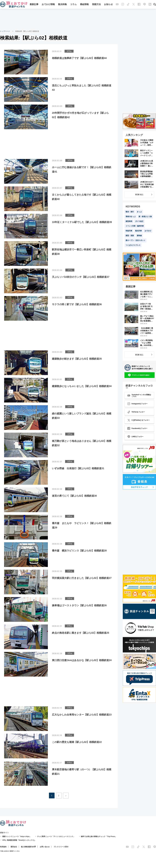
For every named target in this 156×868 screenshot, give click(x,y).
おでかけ (148, 231)
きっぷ (139, 212)
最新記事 (34, 4)
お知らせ (108, 4)
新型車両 (129, 221)
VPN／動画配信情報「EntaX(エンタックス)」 (19, 840)
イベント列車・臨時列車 (135, 226)
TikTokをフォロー (136, 412)
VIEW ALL (139, 194)
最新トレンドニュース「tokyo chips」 (17, 836)
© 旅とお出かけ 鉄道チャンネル (10, 851)
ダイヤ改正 (139, 221)
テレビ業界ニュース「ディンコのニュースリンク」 (56, 836)
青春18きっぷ (131, 217)
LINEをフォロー (135, 437)
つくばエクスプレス (133, 245)
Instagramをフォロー (137, 404)
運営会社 (14, 847)
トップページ (5, 31)
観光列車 (138, 231)
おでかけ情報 (48, 4)
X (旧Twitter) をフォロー (139, 420)
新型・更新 (130, 236)
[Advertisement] (78, 19)
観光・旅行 (130, 212)
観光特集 (62, 4)
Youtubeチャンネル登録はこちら (139, 395)
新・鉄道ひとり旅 (145, 217)
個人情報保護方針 (27, 847)
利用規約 (3, 847)
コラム (73, 4)
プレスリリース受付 (61, 847)
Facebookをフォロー (137, 428)
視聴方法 (96, 4)
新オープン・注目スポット (135, 240)
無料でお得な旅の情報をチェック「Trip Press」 (99, 836)
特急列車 (129, 231)
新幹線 (139, 236)
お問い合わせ (45, 847)
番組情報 (84, 4)
